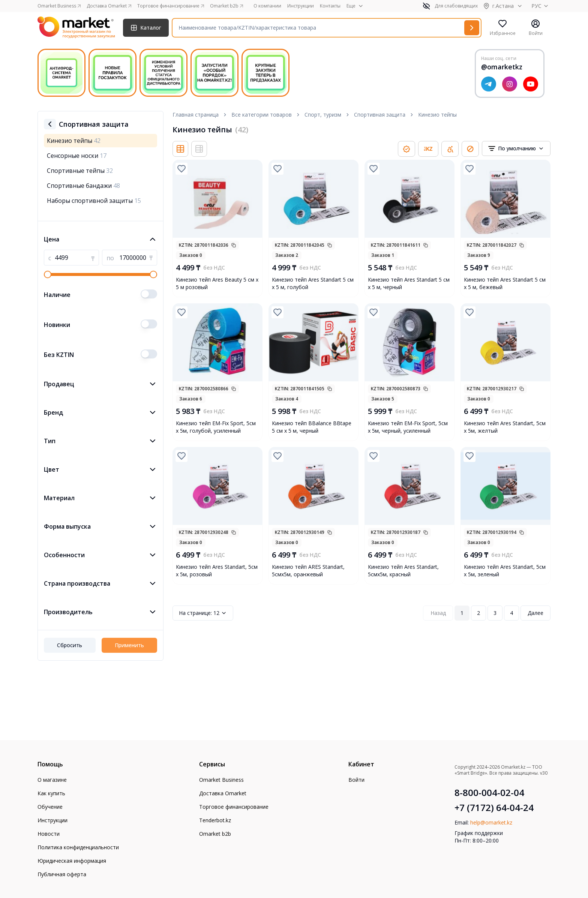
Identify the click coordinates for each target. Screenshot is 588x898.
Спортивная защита (380, 115)
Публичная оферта (62, 874)
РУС (541, 6)
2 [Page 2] (478, 613)
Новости (49, 834)
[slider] (48, 274)
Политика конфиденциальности (78, 847)
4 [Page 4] (511, 613)
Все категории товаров (262, 115)
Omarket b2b (215, 834)
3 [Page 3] (495, 613)
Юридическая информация (72, 861)
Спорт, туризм (323, 115)
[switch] (149, 294)
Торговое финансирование (234, 807)
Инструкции (301, 6)
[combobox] (516, 148)
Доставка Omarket (223, 793)
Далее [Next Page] (535, 613)
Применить (129, 645)
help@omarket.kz (491, 822)
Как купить (51, 793)
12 (203, 613)
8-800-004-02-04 (489, 793)
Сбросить (70, 645)
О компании (267, 6)
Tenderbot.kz (215, 820)
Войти (356, 780)
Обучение (50, 807)
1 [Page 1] (462, 613)
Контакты (330, 6)
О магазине (52, 780)
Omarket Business (221, 780)
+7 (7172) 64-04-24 (494, 808)
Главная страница (196, 115)
